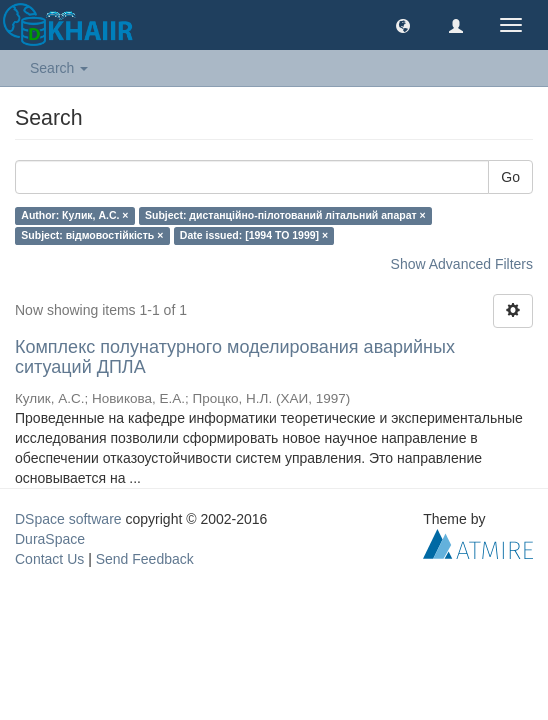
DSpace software (68, 519)
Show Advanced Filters (462, 264)
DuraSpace (50, 539)
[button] (403, 25)
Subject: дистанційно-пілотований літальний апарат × (285, 215)
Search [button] (59, 68)
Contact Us (49, 559)
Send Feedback (145, 559)
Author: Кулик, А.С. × (74, 215)
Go (510, 177)
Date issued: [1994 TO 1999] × (254, 235)
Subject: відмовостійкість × (92, 235)
